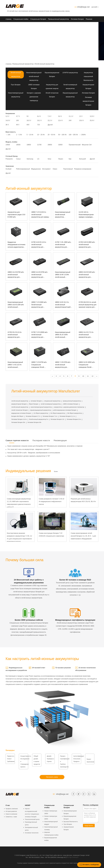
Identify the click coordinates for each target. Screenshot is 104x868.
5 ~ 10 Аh (30, 135)
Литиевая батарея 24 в (74, 419)
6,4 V (39, 116)
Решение (89, 19)
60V (28, 125)
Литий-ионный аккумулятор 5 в (39, 419)
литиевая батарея (36, 401)
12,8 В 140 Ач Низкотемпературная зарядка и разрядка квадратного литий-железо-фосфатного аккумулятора (86, 215)
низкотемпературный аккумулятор (41, 407)
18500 (18, 145)
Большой (83, 159)
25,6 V (82, 120)
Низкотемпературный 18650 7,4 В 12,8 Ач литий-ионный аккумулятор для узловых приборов (15, 365)
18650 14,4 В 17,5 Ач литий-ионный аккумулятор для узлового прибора (86, 335)
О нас (23, 25)
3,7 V (18, 116)
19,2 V (39, 120)
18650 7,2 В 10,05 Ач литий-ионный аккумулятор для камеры (40, 215)
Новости (16, 25)
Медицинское (36, 169)
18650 (29, 145)
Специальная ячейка (21, 19)
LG (38, 159)
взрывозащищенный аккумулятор (41, 410)
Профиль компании (12, 809)
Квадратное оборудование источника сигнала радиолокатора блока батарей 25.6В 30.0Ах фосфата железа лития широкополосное (17, 245)
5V (28, 116)
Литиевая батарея (77, 19)
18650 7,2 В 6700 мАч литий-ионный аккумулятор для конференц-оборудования (63, 365)
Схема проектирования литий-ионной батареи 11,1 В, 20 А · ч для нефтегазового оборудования (83, 536)
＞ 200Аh (83, 135)
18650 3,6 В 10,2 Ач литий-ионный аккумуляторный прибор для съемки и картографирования (64, 305)
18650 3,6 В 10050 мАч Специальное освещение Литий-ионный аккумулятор (87, 365)
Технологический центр (32, 819)
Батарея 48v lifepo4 (17, 416)
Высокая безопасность (71, 822)
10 (83, 376)
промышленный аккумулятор (72, 401)
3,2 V (7, 116)
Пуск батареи (16, 85)
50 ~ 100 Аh (62, 135)
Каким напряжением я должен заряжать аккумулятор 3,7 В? (29, 456)
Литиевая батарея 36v (18, 422)
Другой (50, 125)
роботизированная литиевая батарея (65, 410)
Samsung (30, 159)
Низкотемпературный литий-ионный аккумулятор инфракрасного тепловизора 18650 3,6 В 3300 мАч (64, 215)
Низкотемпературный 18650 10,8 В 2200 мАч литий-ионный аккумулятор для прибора (16, 305)
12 (93, 376)
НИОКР (8, 25)
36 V (7, 125)
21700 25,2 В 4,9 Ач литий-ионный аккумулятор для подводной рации (15, 335)
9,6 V (60, 116)
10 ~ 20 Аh (41, 135)
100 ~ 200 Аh (73, 135)
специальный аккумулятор (52, 401)
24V (70, 120)
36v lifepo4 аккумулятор (75, 413)
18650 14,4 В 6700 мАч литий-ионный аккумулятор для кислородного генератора (16, 275)
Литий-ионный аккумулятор (45, 64)
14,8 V (8, 120)
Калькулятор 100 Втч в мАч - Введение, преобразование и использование (34, 453)
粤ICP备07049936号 (72, 857)
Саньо (18, 159)
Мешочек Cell (87, 145)
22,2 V (50, 120)
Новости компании (11, 814)
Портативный (68, 169)
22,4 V (60, 120)
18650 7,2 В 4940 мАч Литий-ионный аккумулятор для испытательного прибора (40, 305)
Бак (70, 159)
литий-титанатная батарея (20, 410)
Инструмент (46, 169)
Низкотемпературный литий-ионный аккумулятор (34, 76)
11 (88, 376)
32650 (60, 145)
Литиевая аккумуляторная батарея (88, 101)
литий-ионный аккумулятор (20, 401)
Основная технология (32, 833)
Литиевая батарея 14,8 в (19, 419)
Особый (8, 169)
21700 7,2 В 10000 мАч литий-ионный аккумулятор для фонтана (39, 335)
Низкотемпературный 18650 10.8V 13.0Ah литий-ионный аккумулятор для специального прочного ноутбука (63, 275)
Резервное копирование (83, 169)
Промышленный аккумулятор (58, 19)
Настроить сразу (52, 777)
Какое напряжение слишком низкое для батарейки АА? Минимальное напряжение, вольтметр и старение (45, 446)
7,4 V (50, 116)
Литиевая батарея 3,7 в (33, 416)
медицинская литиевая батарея (21, 413)
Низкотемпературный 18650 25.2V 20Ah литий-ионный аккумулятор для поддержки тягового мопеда (63, 335)
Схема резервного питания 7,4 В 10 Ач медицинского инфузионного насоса (51, 502)
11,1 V (71, 116)
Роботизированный (23, 169)
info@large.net (83, 7)
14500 (8, 145)
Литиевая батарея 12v (57, 419)
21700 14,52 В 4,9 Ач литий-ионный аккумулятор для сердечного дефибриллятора (39, 245)
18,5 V (29, 120)
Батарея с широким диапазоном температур (34, 97)
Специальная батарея (38, 19)
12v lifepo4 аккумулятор (41, 413)
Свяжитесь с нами (11, 817)
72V (39, 125)
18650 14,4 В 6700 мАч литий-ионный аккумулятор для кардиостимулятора (39, 275)
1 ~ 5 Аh (19, 135)
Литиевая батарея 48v (34, 422)
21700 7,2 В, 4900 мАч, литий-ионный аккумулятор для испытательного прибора (64, 245)
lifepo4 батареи (34, 404)
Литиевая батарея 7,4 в (50, 416)
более (56, 471)
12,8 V (92, 116)
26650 (50, 145)
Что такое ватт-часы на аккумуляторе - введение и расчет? (28, 449)
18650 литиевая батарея (71, 404)
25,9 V (92, 120)
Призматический (75, 145)
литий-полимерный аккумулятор (51, 404)
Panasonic (9, 159)
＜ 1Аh (8, 135)
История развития (11, 811)
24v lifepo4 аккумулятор (58, 413)
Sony (49, 159)
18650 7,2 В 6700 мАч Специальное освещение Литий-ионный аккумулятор (39, 365)
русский (95, 7)
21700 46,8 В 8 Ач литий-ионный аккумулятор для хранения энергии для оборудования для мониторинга (87, 305)
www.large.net (61, 857)
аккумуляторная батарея (19, 404)
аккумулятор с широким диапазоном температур (69, 407)
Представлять (89, 826)
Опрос (55, 169)
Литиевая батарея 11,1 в (67, 416)
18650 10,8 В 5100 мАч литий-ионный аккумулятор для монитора (87, 275)
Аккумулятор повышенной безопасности (88, 76)
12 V (81, 116)
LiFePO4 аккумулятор (70, 73)
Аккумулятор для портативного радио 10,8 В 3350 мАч (16, 215)
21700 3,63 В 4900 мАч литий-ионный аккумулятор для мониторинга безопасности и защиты (87, 245)
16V (18, 120)
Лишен (61, 159)
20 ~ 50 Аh (51, 135)
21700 (39, 145)
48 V (18, 125)
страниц (9, 19)
